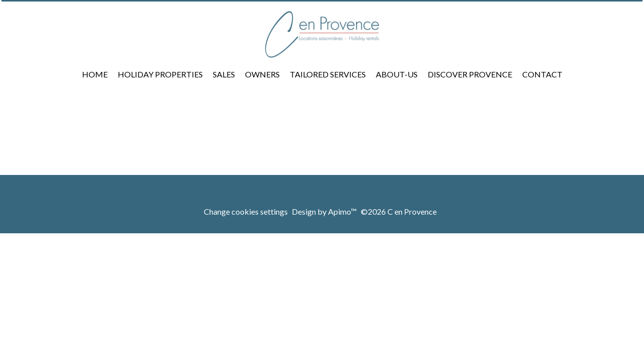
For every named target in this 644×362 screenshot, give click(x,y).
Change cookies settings (246, 211)
